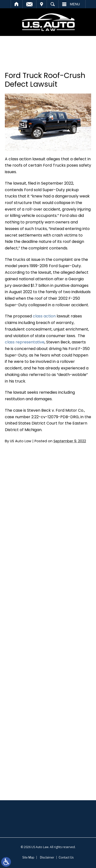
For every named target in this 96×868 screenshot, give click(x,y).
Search (53, 4)
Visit (42, 4)
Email (29, 4)
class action (44, 316)
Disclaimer (47, 857)
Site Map (28, 857)
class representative (25, 342)
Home (17, 4)
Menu (75, 4)
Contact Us (66, 857)
